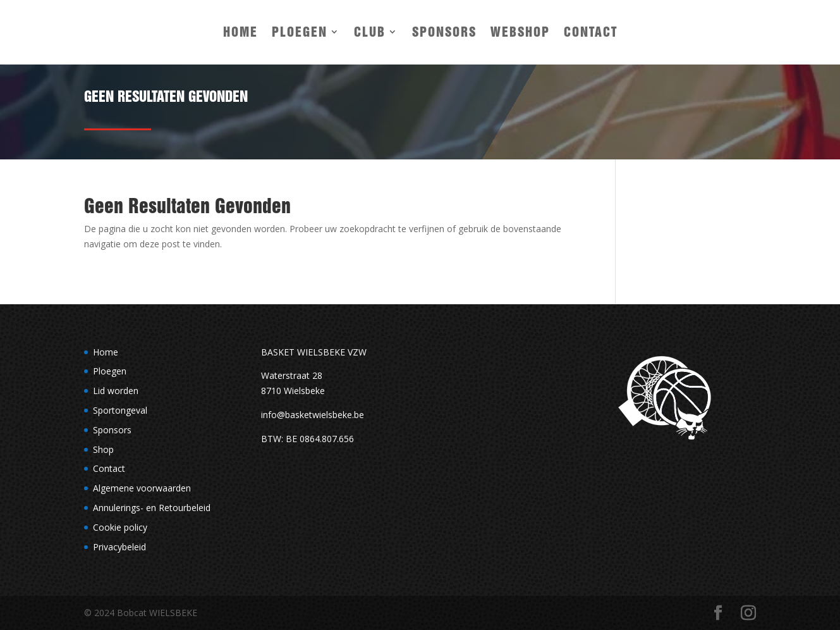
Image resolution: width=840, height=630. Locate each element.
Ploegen (300, 32)
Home (240, 32)
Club (370, 32)
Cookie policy (120, 527)
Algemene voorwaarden (142, 488)
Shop (103, 449)
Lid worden (116, 391)
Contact (591, 32)
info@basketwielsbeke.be (313, 415)
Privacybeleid (119, 547)
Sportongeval (120, 410)
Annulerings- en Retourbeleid (152, 508)
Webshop (520, 32)
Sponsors (444, 32)
